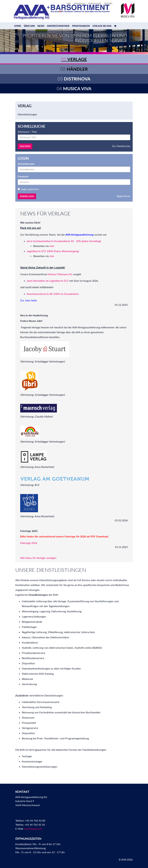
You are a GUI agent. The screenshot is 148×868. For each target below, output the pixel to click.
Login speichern (28, 189)
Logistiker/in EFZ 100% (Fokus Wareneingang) (53, 251)
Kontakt (108, 3)
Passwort (23, 176)
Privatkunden (81, 26)
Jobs (69, 3)
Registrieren (123, 196)
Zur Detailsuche (121, 146)
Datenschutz (95, 3)
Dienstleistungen (27, 114)
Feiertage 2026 (29, 543)
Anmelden (27, 196)
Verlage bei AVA (102, 26)
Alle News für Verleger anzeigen (38, 558)
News (41, 26)
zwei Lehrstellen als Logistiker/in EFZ (48, 281)
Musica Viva (74, 88)
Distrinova (74, 79)
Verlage (74, 59)
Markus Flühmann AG (60, 274)
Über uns (29, 26)
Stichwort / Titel (27, 132)
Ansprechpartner (58, 26)
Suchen (25, 146)
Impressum (80, 3)
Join (52, 246)
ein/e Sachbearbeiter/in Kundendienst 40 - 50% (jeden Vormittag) (64, 241)
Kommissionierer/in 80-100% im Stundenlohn (53, 294)
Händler (74, 69)
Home (18, 26)
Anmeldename (26, 164)
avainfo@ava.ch (33, 829)
